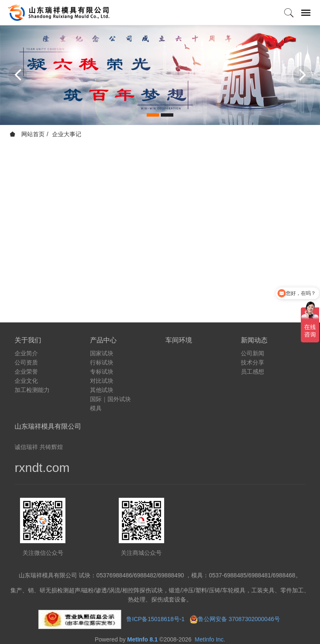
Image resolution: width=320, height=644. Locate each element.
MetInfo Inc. (210, 639)
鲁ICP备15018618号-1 (155, 619)
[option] (160, 75)
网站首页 (27, 134)
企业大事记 (67, 134)
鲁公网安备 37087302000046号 (240, 619)
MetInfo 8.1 (142, 639)
